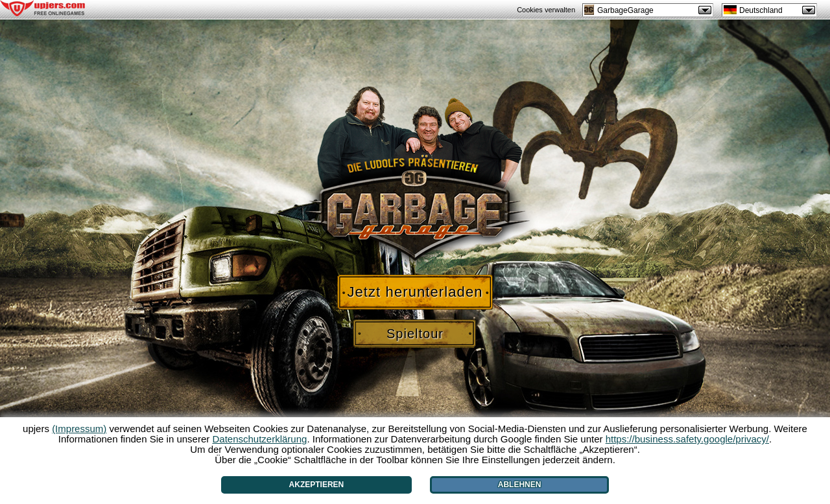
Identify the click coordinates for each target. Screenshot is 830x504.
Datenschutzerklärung (259, 439)
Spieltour (415, 334)
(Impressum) (79, 429)
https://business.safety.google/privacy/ (687, 439)
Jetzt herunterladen (415, 292)
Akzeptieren (317, 485)
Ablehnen (520, 485)
